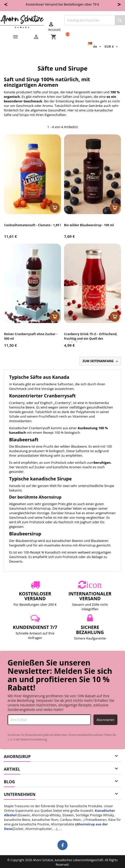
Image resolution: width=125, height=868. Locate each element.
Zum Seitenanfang (101, 361)
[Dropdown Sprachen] (95, 46)
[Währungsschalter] (112, 46)
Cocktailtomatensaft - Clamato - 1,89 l (33, 225)
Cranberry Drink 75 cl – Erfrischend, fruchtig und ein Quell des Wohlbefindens (91, 339)
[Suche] (95, 20)
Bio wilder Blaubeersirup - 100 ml (89, 225)
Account (54, 26)
